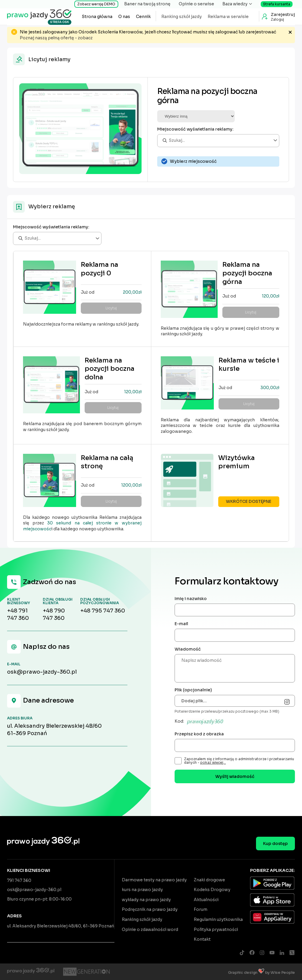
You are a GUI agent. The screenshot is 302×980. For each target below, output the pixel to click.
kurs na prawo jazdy (142, 890)
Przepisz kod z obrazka (199, 734)
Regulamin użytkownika (218, 919)
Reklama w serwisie (228, 17)
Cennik (143, 17)
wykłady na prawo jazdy (146, 900)
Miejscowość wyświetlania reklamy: (195, 129)
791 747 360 (19, 880)
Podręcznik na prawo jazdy (150, 909)
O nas (124, 17)
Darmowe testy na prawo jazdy (154, 880)
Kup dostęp (275, 844)
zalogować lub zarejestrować (246, 32)
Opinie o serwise (196, 4)
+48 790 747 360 (54, 614)
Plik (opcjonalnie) (193, 690)
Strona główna (97, 17)
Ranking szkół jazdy (182, 17)
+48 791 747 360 (18, 614)
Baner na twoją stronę (147, 4)
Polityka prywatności (216, 929)
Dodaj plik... (194, 701)
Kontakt (202, 939)
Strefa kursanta (277, 4)
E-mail (181, 624)
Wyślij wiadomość (235, 776)
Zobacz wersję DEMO (96, 4)
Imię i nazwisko (191, 599)
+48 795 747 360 (103, 611)
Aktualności (206, 900)
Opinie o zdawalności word (150, 929)
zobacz (85, 38)
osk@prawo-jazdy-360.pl (42, 672)
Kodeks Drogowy (212, 890)
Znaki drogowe (209, 880)
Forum (201, 909)
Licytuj (111, 308)
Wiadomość (188, 649)
